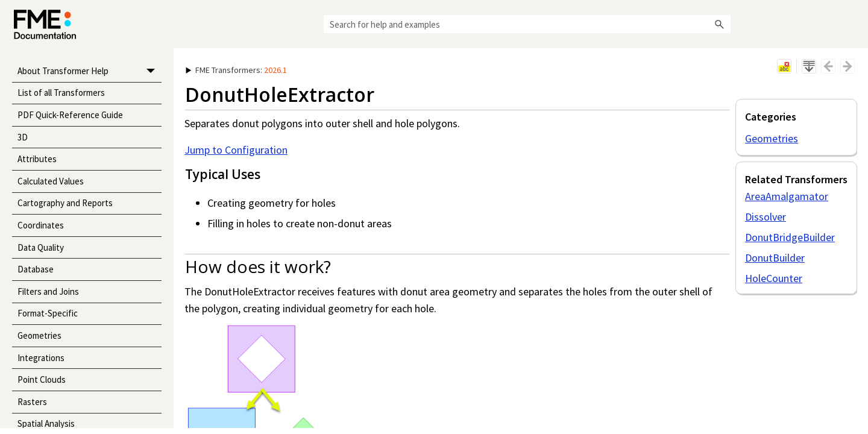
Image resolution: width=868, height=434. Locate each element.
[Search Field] (527, 24)
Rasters (32, 402)
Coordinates (41, 225)
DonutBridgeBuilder (790, 237)
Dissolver (766, 217)
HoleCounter (774, 278)
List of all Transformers (61, 93)
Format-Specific (48, 313)
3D (23, 137)
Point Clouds (42, 379)
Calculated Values (51, 181)
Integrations (41, 358)
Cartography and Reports (65, 203)
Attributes (37, 159)
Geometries (39, 335)
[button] (720, 24)
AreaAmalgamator (787, 196)
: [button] (236, 70)
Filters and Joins (48, 291)
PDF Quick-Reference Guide (70, 115)
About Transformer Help (90, 71)
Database (36, 269)
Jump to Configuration (236, 150)
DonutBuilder (775, 258)
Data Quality (41, 247)
